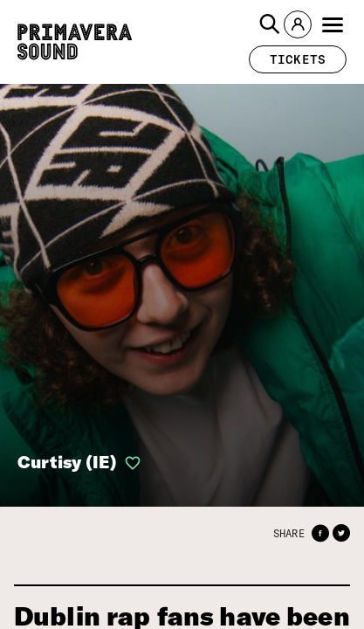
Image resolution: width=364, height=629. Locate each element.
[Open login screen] (129, 463)
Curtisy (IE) (67, 462)
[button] (270, 24)
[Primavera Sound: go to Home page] (75, 42)
